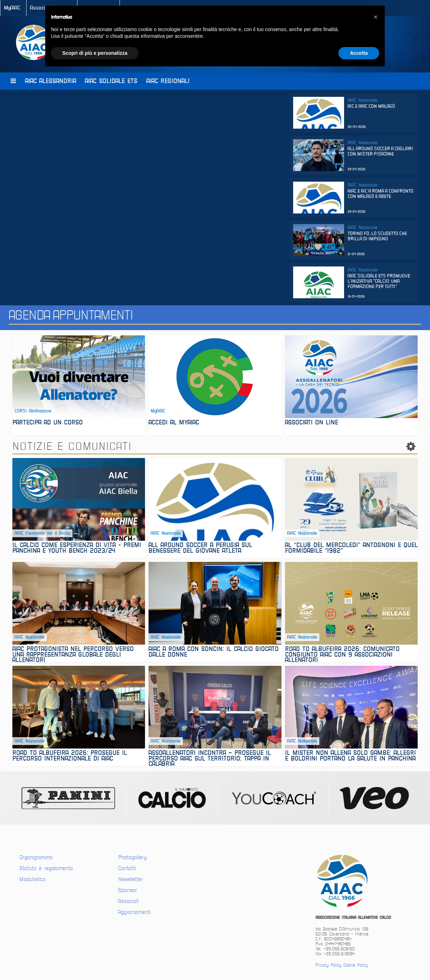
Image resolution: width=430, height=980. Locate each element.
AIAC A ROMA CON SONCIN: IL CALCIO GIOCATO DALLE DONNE (214, 653)
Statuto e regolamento (46, 868)
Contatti (127, 868)
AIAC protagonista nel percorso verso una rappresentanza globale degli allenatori (73, 654)
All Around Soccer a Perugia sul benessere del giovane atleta (200, 549)
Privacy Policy (328, 965)
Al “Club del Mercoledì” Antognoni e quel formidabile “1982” (351, 549)
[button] (376, 17)
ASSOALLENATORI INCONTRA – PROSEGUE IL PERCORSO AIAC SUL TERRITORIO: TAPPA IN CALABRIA (210, 758)
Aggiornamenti (134, 912)
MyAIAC (12, 8)
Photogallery (132, 857)
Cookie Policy (356, 965)
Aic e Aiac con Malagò (371, 107)
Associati (129, 901)
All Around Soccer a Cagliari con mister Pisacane (380, 152)
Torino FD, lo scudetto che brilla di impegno (377, 236)
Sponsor (128, 890)
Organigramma (36, 857)
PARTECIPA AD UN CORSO (48, 423)
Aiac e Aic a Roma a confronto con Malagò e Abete (380, 194)
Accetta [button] (359, 53)
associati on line (312, 423)
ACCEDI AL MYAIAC (174, 423)
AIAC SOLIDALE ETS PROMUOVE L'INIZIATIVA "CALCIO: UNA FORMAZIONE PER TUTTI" (379, 281)
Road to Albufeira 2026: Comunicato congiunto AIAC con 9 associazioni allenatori (342, 654)
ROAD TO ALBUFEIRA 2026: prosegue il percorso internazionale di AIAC (70, 756)
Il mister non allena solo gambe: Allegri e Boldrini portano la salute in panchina (350, 756)
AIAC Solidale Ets (111, 81)
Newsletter (130, 879)
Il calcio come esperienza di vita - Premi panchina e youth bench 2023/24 (77, 549)
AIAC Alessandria (51, 81)
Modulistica (33, 879)
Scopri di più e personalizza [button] (95, 53)
